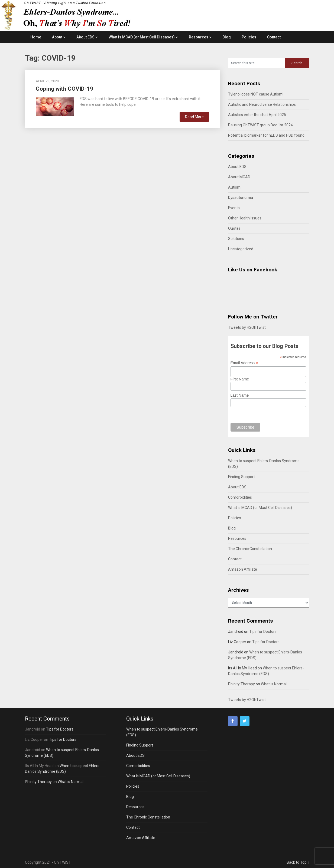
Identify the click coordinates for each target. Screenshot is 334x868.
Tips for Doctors (263, 632)
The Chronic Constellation (250, 549)
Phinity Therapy (241, 684)
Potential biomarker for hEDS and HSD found (266, 135)
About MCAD (239, 177)
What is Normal (274, 684)
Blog (227, 37)
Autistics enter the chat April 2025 (257, 115)
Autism (234, 187)
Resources (199, 37)
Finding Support (241, 477)
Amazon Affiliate (243, 569)
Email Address (244, 363)
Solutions (236, 239)
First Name (240, 379)
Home (36, 37)
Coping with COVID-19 (64, 89)
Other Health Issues (245, 218)
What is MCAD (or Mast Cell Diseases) (142, 37)
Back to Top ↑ (298, 862)
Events (234, 208)
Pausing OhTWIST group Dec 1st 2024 (260, 125)
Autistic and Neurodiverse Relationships (262, 104)
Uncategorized (241, 249)
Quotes (234, 228)
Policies (249, 37)
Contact (274, 37)
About (57, 37)
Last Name (240, 395)
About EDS (85, 37)
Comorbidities (240, 497)
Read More (194, 117)
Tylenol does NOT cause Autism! (256, 94)
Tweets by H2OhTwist (247, 327)
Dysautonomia (241, 198)
